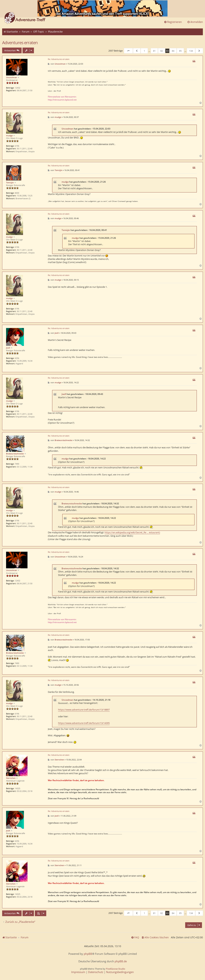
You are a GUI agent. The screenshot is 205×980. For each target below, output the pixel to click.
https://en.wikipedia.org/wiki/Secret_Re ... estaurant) (132, 532)
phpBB (88, 954)
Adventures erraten (20, 42)
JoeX (8, 348)
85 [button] (180, 51)
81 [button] (154, 51)
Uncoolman (12, 77)
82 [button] (162, 51)
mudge (9, 135)
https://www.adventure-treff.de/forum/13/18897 (84, 710)
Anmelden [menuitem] (195, 22)
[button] (128, 51)
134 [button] (191, 51)
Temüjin (10, 182)
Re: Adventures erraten (59, 59)
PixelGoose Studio (116, 969)
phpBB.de (121, 961)
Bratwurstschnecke (15, 454)
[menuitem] (155, 937)
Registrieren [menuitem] (173, 22)
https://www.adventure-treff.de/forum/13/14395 (84, 723)
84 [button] (173, 51)
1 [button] (144, 51)
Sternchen (11, 778)
